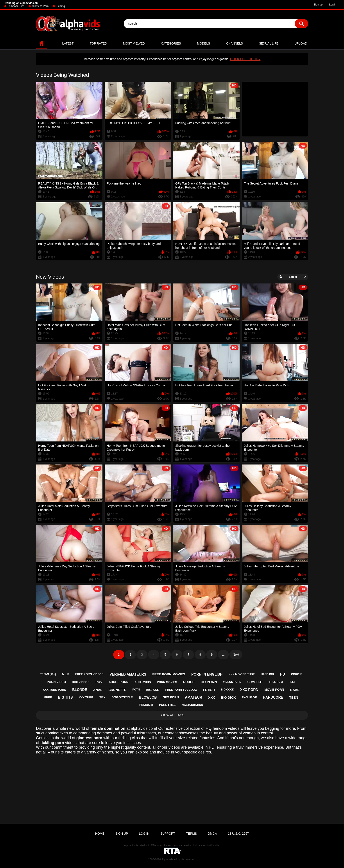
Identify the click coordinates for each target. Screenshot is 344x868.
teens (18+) (48, 674)
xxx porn (249, 690)
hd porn (209, 682)
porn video (56, 682)
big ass (153, 690)
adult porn (119, 682)
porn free (167, 705)
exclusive (249, 698)
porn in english (207, 674)
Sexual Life (269, 43)
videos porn (232, 682)
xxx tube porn (54, 690)
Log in (333, 5)
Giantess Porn (40, 6)
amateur (194, 697)
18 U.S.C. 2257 (238, 834)
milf (66, 674)
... (223, 655)
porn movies (167, 682)
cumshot (255, 682)
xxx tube (86, 697)
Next (236, 655)
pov (99, 682)
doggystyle (122, 697)
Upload (301, 43)
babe (295, 690)
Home (41, 44)
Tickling (60, 6)
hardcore (273, 697)
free (48, 697)
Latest (68, 43)
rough (189, 682)
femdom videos (226, 728)
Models (203, 43)
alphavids (143, 682)
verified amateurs (128, 674)
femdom (146, 705)
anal (98, 690)
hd (282, 674)
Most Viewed (134, 43)
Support (168, 834)
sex (102, 697)
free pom (276, 682)
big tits (65, 697)
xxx (211, 697)
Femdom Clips (16, 6)
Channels (235, 43)
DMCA (212, 834)
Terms (191, 834)
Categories (171, 43)
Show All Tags (172, 715)
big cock (228, 690)
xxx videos (81, 682)
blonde (80, 690)
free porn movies (169, 674)
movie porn (274, 690)
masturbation (192, 705)
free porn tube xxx (181, 690)
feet (292, 682)
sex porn (171, 697)
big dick (228, 697)
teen (294, 697)
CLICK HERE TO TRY (245, 59)
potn (136, 690)
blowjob (148, 697)
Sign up (318, 5)
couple (297, 674)
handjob (267, 674)
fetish (209, 690)
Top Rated (98, 43)
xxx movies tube (242, 674)
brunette (117, 690)
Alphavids (167, 859)
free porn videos (89, 674)
